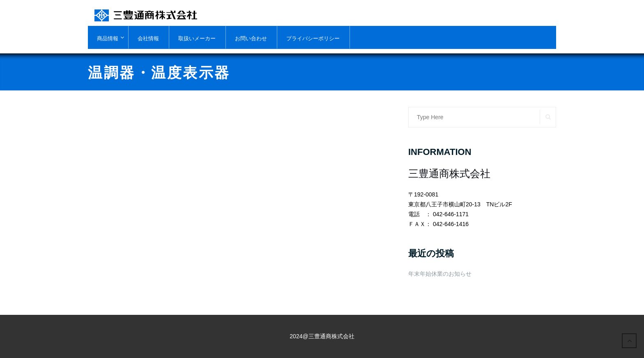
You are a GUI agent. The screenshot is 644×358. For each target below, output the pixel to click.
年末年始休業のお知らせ (440, 274)
